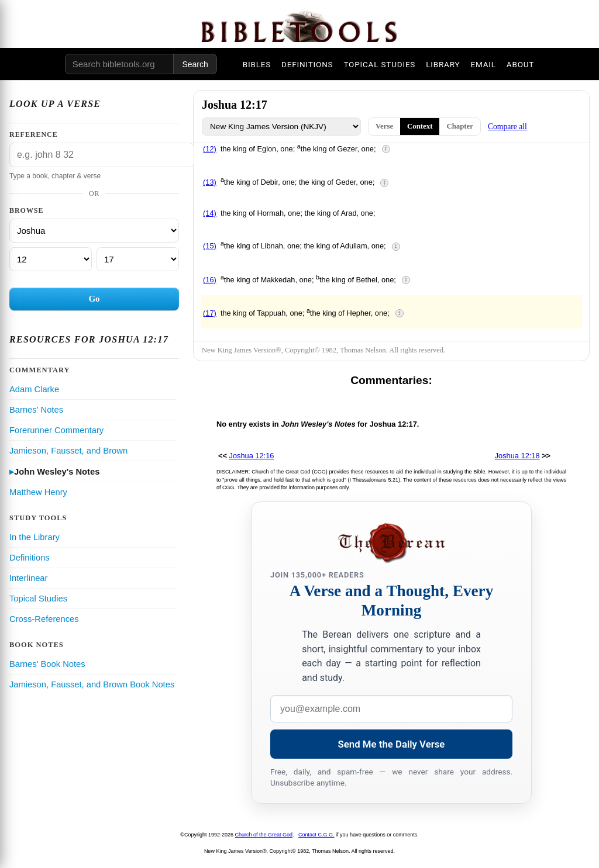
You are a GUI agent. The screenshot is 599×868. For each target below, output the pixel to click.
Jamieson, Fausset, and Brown (68, 451)
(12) (210, 149)
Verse (384, 126)
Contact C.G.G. (316, 835)
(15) (210, 246)
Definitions (30, 558)
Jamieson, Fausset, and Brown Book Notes (92, 684)
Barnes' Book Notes (47, 664)
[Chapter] (51, 259)
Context (420, 126)
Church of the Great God (264, 835)
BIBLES (257, 64)
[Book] (94, 231)
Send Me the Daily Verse (392, 744)
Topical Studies (38, 599)
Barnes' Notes (36, 410)
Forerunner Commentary (56, 430)
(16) (210, 280)
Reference (34, 134)
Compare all (507, 127)
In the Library (35, 537)
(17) (210, 313)
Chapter (460, 126)
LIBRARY (443, 64)
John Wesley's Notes (57, 472)
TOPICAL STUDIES (379, 64)
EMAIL (483, 64)
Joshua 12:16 (252, 456)
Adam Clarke (34, 389)
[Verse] (138, 259)
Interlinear (28, 578)
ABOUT (520, 64)
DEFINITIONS (307, 64)
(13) (210, 182)
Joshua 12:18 (517, 456)
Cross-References (44, 619)
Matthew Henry (38, 492)
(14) (210, 213)
